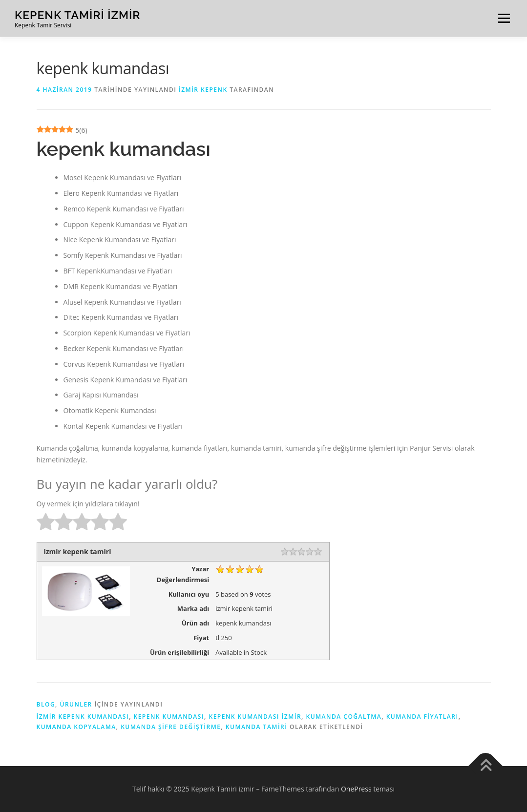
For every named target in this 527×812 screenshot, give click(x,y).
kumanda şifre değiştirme (171, 727)
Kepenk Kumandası (169, 717)
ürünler (76, 704)
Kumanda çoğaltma (344, 717)
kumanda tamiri (257, 727)
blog (46, 704)
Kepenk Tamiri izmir (78, 15)
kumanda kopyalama (76, 727)
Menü (504, 18)
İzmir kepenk (203, 90)
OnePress (356, 789)
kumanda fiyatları (422, 717)
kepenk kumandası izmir (255, 717)
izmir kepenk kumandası (83, 717)
